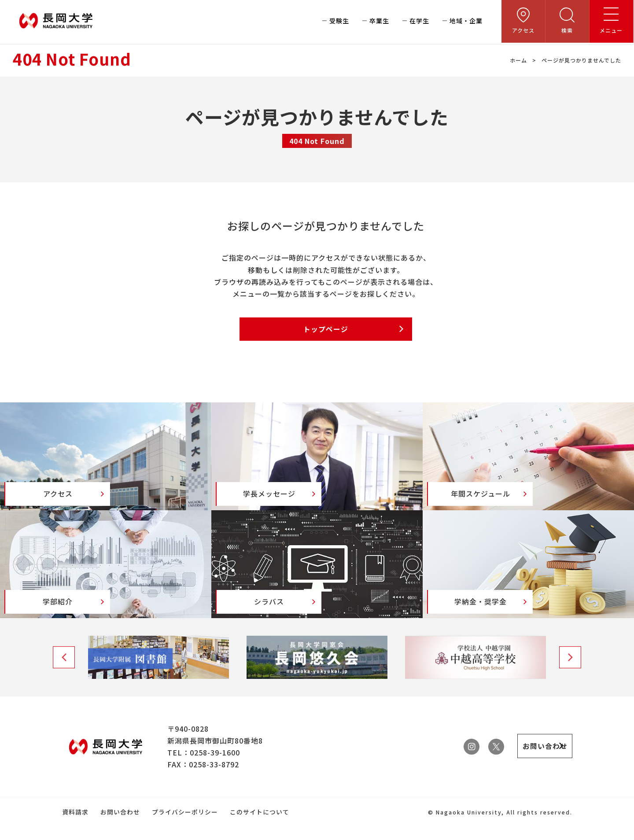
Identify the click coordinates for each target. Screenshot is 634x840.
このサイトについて (258, 825)
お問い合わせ (119, 825)
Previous (64, 671)
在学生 (420, 22)
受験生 (340, 22)
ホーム (518, 60)
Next (570, 671)
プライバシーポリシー (184, 825)
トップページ (326, 329)
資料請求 (75, 825)
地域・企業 (466, 22)
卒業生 (380, 22)
